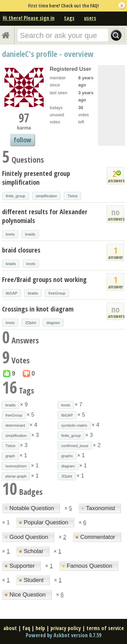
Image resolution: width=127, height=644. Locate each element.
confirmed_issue (75, 446)
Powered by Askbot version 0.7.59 (63, 635)
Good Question (27, 537)
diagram (53, 323)
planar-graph (16, 476)
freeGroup (57, 293)
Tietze (72, 196)
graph (10, 456)
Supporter (20, 566)
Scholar (32, 551)
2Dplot (30, 323)
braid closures (21, 250)
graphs (67, 456)
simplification (47, 196)
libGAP (12, 293)
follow (22, 140)
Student (32, 580)
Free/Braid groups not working (44, 279)
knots (10, 234)
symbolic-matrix (74, 425)
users (90, 18)
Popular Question (44, 522)
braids (30, 234)
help (40, 628)
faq (26, 628)
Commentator (96, 537)
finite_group (16, 196)
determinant (15, 425)
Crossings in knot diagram (38, 309)
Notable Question (30, 508)
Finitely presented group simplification (36, 178)
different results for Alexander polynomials (45, 216)
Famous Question (88, 566)
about (10, 628)
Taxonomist (99, 508)
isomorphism (16, 466)
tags (69, 18)
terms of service (105, 628)
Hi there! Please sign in (29, 18)
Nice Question (26, 595)
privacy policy (66, 628)
